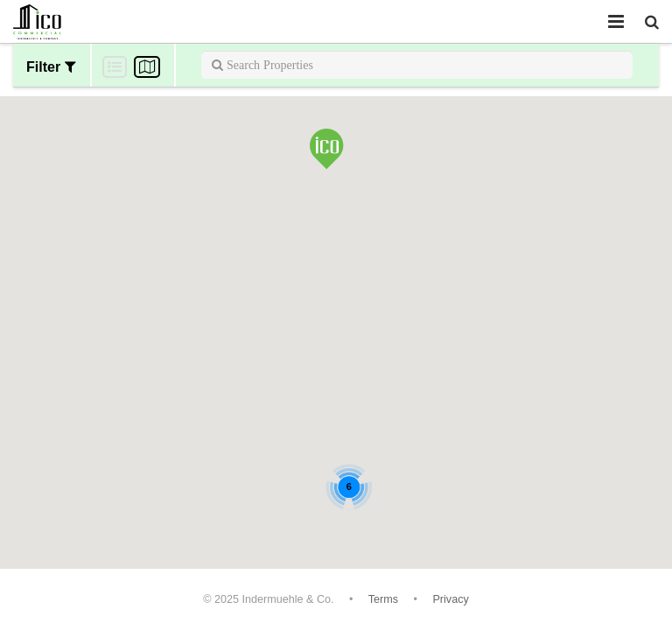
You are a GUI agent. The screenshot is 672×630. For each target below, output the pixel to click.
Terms (383, 599)
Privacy (450, 599)
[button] (327, 150)
